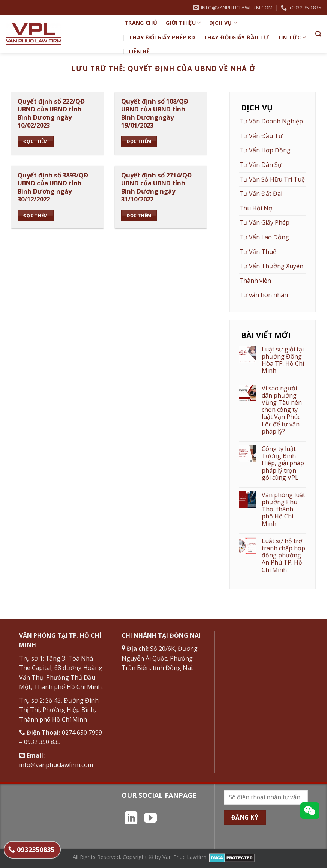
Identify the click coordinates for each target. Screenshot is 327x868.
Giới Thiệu (183, 23)
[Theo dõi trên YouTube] (150, 819)
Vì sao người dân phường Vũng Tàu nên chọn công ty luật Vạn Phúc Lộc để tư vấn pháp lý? (282, 410)
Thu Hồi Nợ (256, 208)
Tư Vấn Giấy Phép (264, 222)
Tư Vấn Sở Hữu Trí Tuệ (272, 179)
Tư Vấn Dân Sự (261, 165)
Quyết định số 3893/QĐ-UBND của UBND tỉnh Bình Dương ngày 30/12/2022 (54, 187)
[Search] (318, 34)
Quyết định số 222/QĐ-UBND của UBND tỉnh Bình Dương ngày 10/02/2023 (52, 113)
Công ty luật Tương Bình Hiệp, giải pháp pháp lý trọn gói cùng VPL (283, 463)
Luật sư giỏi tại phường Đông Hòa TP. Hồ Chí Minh (283, 360)
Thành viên (255, 281)
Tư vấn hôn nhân (264, 295)
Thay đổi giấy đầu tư (236, 37)
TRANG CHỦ (141, 23)
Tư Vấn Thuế (258, 252)
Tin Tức (292, 38)
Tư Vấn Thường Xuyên (271, 266)
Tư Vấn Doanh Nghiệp (271, 121)
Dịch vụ (223, 23)
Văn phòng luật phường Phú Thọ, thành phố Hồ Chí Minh (283, 509)
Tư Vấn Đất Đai (261, 194)
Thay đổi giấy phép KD (162, 37)
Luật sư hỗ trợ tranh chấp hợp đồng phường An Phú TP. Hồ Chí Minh (283, 556)
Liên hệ (139, 51)
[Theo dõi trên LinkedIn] (131, 819)
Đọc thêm (36, 141)
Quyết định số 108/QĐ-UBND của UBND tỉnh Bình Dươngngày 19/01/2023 (156, 113)
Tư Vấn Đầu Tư (261, 136)
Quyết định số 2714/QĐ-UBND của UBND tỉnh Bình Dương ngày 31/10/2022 (157, 187)
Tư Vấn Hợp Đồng (265, 150)
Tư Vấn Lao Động (264, 237)
